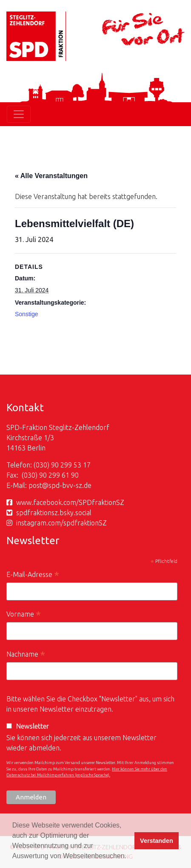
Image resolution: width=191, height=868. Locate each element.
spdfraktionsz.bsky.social (54, 513)
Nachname (26, 655)
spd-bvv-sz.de (70, 485)
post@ (38, 485)
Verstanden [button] (157, 841)
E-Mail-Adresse (33, 575)
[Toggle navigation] (19, 114)
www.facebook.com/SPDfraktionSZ (70, 502)
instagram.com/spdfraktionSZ (61, 523)
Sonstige (26, 314)
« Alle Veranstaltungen (51, 176)
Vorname (24, 615)
